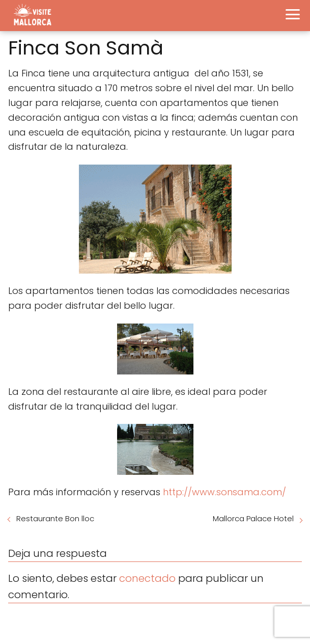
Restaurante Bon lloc (55, 518)
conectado (147, 578)
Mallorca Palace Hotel (253, 518)
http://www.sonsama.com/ (224, 492)
